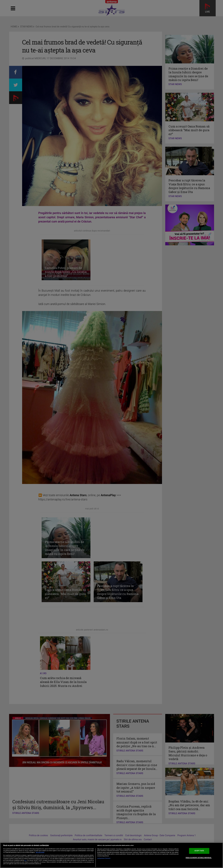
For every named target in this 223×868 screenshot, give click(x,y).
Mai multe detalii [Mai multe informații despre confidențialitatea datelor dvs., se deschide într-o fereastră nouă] (40, 852)
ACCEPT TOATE (199, 851)
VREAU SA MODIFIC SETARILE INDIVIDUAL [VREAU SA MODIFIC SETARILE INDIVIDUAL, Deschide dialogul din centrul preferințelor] (199, 858)
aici (25, 860)
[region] (111, 855)
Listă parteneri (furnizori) (104, 858)
